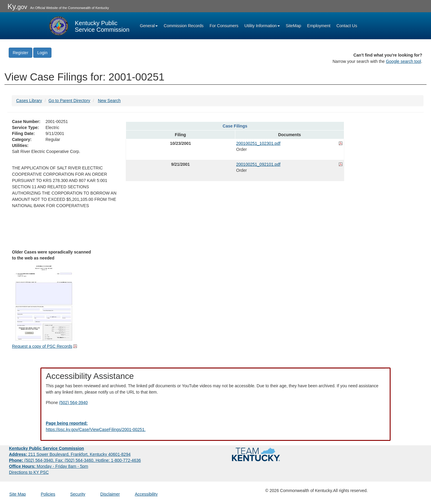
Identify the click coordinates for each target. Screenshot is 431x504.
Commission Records (184, 26)
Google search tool (403, 61)
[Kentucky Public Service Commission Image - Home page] (89, 26)
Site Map (18, 494)
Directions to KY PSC (29, 472)
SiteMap (293, 26)
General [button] (149, 26)
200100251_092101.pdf (258, 164)
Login (42, 53)
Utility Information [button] (262, 26)
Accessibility (146, 494)
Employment (319, 26)
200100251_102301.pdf (258, 143)
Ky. (17, 6)
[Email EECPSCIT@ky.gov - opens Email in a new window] (215, 426)
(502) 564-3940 (73, 403)
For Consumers (224, 26)
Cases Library (29, 101)
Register (20, 53)
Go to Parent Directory (69, 101)
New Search (109, 101)
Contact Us (347, 26)
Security (78, 494)
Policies (48, 494)
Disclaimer (110, 494)
